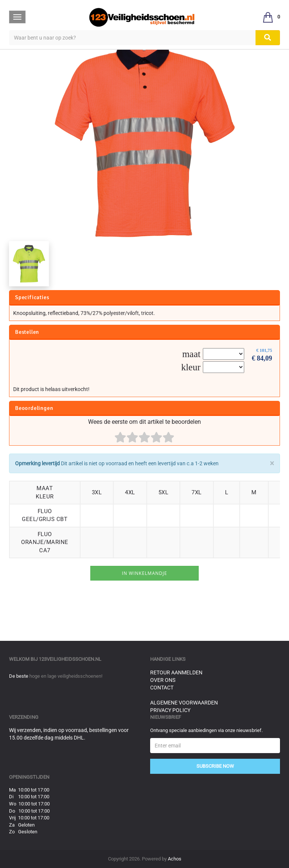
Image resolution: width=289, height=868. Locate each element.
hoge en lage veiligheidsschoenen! (66, 676)
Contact (162, 688)
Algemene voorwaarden (184, 703)
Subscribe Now (215, 766)
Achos (175, 859)
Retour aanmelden (176, 672)
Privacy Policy (170, 710)
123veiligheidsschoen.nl (70, 659)
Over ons (163, 680)
